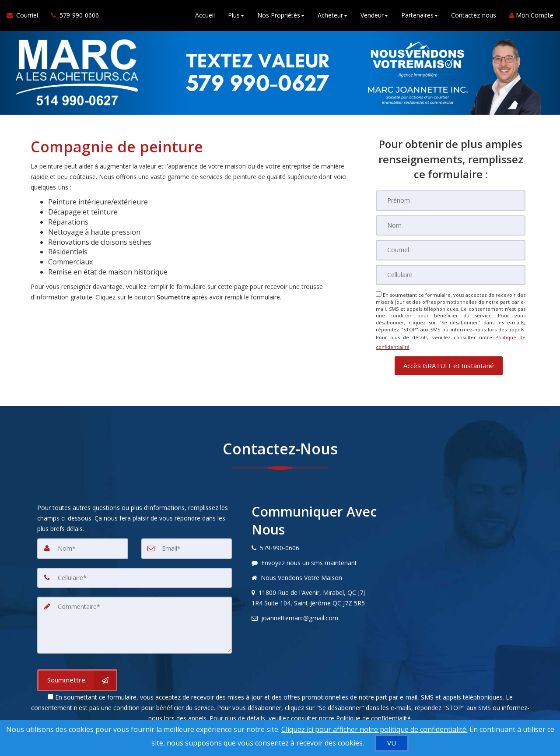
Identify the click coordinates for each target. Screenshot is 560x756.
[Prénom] (451, 200)
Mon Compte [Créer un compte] (531, 17)
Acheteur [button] (332, 17)
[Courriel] (451, 250)
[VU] (392, 743)
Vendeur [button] (374, 17)
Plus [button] (236, 17)
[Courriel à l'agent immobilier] (26, 18)
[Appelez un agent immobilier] (72, 18)
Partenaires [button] (420, 17)
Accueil (205, 17)
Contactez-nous (474, 17)
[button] (449, 360)
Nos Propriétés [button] (281, 17)
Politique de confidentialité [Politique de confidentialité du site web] (373, 710)
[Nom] (451, 225)
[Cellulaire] (451, 274)
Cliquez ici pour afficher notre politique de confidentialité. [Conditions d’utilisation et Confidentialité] (374, 729)
